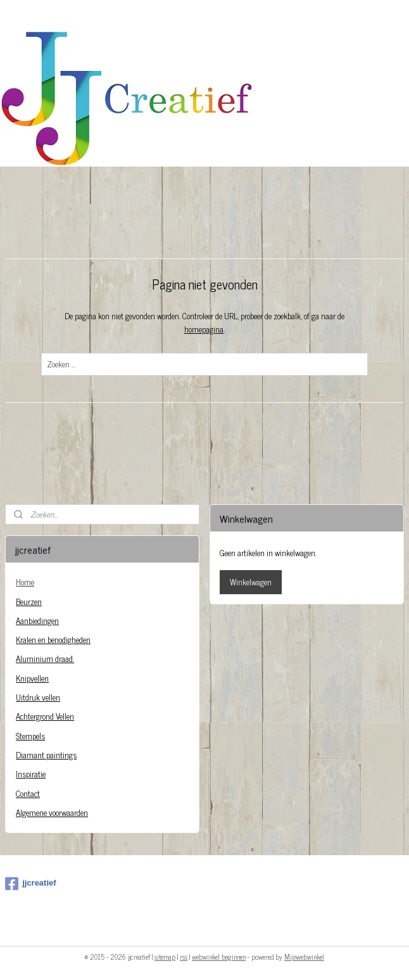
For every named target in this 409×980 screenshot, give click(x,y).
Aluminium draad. (45, 659)
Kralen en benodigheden (53, 640)
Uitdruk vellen (38, 697)
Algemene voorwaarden (52, 812)
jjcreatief (30, 884)
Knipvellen (32, 678)
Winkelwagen (251, 582)
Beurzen (29, 601)
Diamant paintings (46, 755)
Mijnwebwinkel (304, 957)
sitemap (165, 957)
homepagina (204, 329)
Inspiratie (31, 774)
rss (184, 957)
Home (25, 582)
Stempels (30, 736)
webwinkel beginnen (219, 957)
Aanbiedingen (37, 620)
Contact (28, 793)
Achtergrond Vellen (45, 716)
